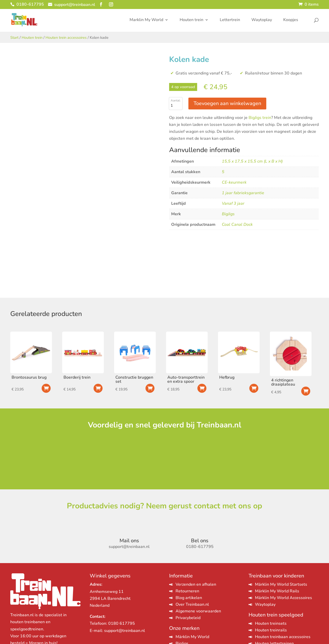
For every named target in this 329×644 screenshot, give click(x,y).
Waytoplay (262, 20)
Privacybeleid (188, 618)
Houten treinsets (271, 623)
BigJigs (228, 214)
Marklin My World (146, 20)
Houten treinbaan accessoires (283, 637)
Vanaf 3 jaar (233, 203)
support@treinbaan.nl (125, 631)
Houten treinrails (271, 630)
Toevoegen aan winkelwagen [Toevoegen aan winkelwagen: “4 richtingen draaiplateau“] (306, 391)
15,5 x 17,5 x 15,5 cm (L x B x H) (252, 161)
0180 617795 (122, 623)
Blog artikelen (189, 598)
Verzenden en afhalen (196, 584)
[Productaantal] (176, 106)
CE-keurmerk (234, 182)
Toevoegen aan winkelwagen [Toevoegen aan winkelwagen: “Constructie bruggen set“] (150, 388)
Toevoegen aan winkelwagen (227, 103)
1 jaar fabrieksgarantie (243, 193)
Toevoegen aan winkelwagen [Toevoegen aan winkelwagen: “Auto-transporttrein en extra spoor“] (202, 388)
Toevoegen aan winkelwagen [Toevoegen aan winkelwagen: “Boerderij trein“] (98, 388)
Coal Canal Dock (237, 225)
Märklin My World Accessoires (284, 598)
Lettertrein (230, 20)
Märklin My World (192, 637)
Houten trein (191, 20)
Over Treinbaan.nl (192, 604)
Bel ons (200, 541)
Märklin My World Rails (277, 591)
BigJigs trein (260, 118)
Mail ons (129, 541)
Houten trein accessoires (66, 38)
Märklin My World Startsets (281, 584)
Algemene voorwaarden (198, 611)
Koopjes (291, 20)
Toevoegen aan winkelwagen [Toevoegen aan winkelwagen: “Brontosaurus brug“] (46, 388)
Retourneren (187, 591)
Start (14, 38)
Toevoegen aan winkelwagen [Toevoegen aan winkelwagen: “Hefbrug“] (254, 388)
